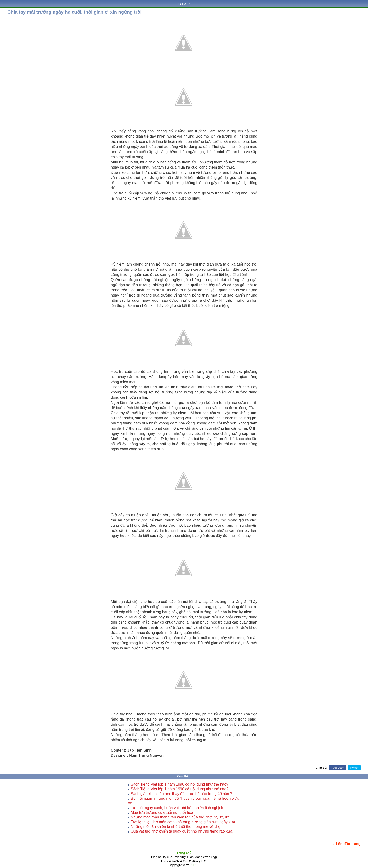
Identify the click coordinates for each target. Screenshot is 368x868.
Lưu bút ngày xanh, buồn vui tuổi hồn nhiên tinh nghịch (177, 808)
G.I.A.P (184, 4)
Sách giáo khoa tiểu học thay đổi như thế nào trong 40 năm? (181, 794)
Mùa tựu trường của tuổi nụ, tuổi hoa (162, 812)
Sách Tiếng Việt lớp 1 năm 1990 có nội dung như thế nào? (180, 789)
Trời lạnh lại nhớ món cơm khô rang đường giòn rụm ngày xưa (183, 822)
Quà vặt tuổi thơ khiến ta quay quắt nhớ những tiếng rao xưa (182, 831)
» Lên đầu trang (347, 844)
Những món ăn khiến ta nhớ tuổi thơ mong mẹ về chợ (176, 827)
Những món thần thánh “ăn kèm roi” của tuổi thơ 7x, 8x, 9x (180, 817)
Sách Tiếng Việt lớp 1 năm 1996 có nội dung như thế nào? (180, 784)
